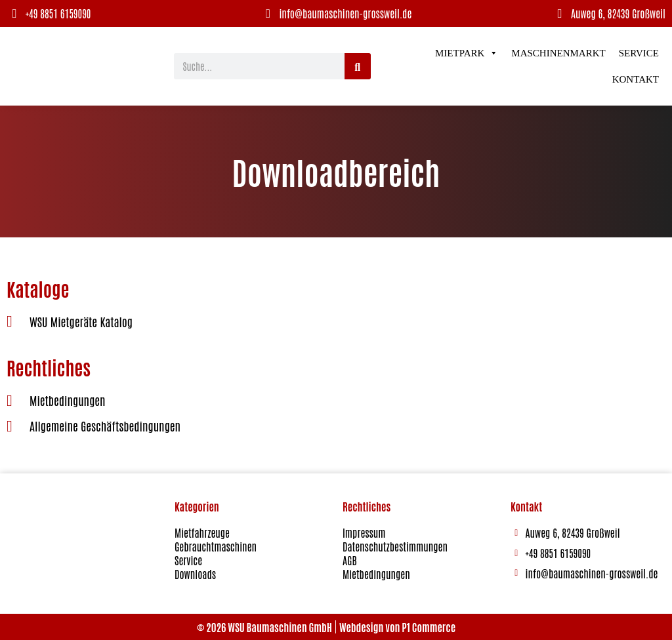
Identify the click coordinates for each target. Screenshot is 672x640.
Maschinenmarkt (558, 53)
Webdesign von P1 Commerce (397, 627)
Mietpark (467, 53)
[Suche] (358, 66)
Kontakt (636, 79)
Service (639, 53)
